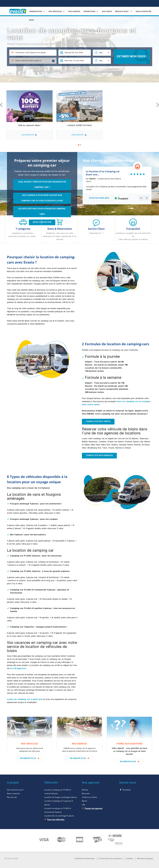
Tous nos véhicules (56, 819)
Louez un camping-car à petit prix (25, 700)
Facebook (126, 790)
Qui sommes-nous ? (15, 790)
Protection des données (110, 859)
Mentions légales (145, 859)
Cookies (129, 859)
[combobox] (102, 53)
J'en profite (30, 135)
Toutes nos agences (94, 808)
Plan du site (12, 797)
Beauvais (86, 793)
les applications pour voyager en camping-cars (42, 212)
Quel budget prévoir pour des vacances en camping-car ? (42, 185)
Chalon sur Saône (89, 797)
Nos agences (74, 11)
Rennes (85, 790)
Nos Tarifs (107, 11)
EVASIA (18, 9)
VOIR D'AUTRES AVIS (99, 198)
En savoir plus (28, 758)
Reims (85, 801)
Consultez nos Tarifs (98, 422)
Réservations (36, 11)
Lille (84, 805)
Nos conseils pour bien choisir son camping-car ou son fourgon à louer (42, 198)
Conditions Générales (85, 859)
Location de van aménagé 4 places (59, 816)
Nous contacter (144, 11)
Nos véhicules (55, 11)
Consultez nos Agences (99, 456)
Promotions (90, 11)
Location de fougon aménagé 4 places (61, 797)
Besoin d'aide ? (122, 11)
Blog (32, 20)
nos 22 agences (18, 669)
